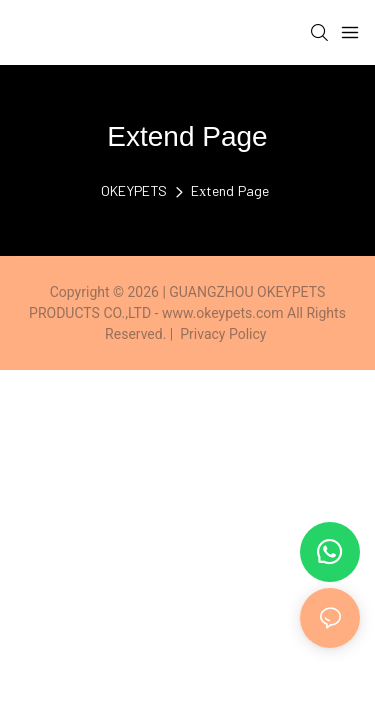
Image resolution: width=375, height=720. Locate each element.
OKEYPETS (134, 190)
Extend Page (230, 190)
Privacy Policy (223, 334)
